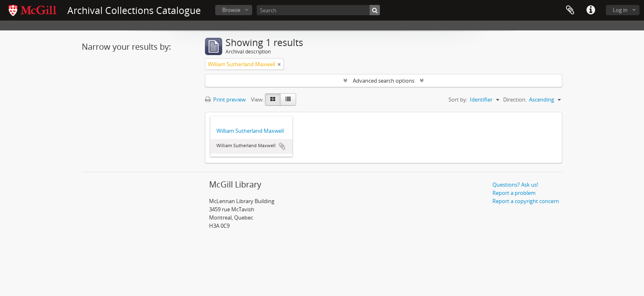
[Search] (318, 10)
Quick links (591, 10)
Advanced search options (384, 81)
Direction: (515, 99)
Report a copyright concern (526, 201)
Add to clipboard (282, 146)
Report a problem (514, 193)
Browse (231, 10)
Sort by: (458, 99)
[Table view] (288, 99)
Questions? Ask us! (515, 185)
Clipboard (570, 10)
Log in (620, 10)
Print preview (225, 99)
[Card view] (273, 99)
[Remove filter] (279, 64)
